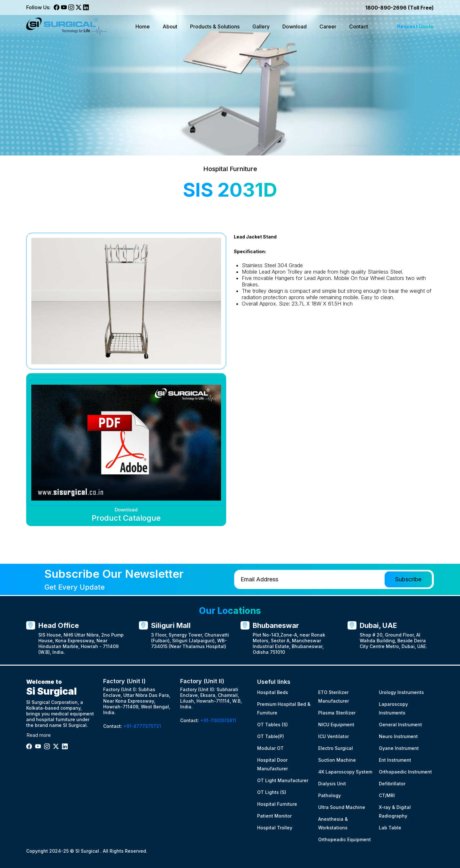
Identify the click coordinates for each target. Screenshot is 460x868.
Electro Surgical (336, 748)
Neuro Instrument (398, 736)
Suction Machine (337, 760)
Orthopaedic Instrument (405, 772)
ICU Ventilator (333, 736)
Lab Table (390, 828)
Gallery (261, 26)
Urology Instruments (401, 692)
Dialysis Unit (332, 784)
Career (328, 26)
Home (143, 26)
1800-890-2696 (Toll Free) (400, 8)
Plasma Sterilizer (337, 713)
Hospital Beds (273, 692)
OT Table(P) (271, 736)
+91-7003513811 (218, 721)
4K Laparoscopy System (345, 772)
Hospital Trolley (275, 828)
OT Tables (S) (272, 725)
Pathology (330, 795)
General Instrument (400, 725)
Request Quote (415, 26)
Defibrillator (392, 784)
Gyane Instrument (399, 748)
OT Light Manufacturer (283, 780)
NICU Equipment (336, 725)
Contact (359, 26)
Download (295, 26)
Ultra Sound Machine (342, 807)
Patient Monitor (274, 816)
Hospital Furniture (277, 804)
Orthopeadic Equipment (345, 839)
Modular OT (270, 748)
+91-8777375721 (142, 726)
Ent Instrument (395, 760)
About (170, 26)
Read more (39, 735)
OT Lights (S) (272, 792)
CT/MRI (387, 795)
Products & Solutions (215, 26)
